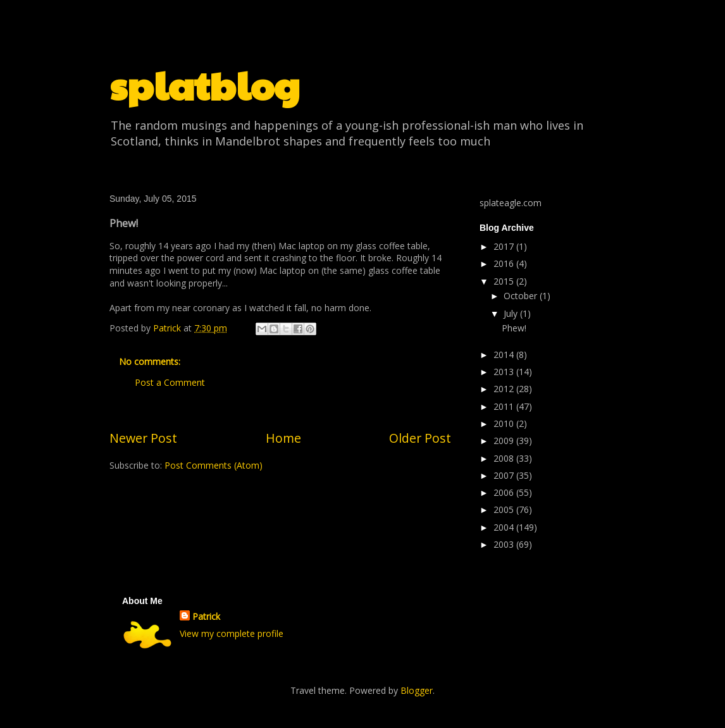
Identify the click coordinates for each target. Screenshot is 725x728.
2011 (505, 406)
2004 (505, 527)
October (522, 296)
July (512, 313)
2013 (505, 372)
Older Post (420, 438)
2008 (505, 458)
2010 (505, 423)
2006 (505, 492)
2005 (505, 509)
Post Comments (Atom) (214, 465)
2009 (505, 441)
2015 (505, 281)
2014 (505, 355)
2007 (505, 475)
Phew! (514, 328)
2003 (505, 544)
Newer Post (143, 438)
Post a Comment (170, 382)
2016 (505, 263)
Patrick (206, 616)
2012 (505, 389)
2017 (505, 246)
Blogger (417, 690)
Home (283, 438)
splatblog (205, 85)
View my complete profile (232, 633)
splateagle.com (511, 203)
